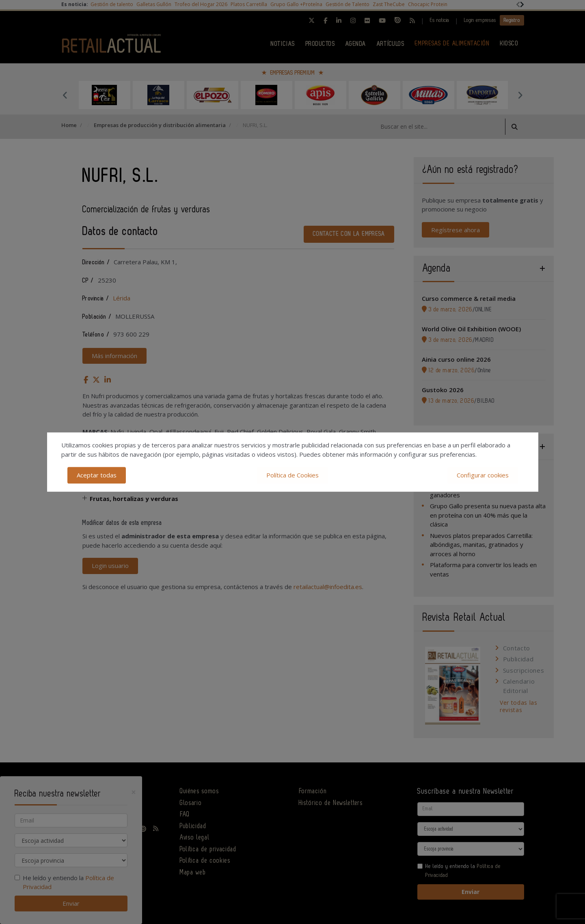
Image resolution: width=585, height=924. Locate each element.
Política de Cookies (292, 475)
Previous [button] (65, 95)
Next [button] (520, 95)
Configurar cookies (483, 475)
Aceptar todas (97, 475)
